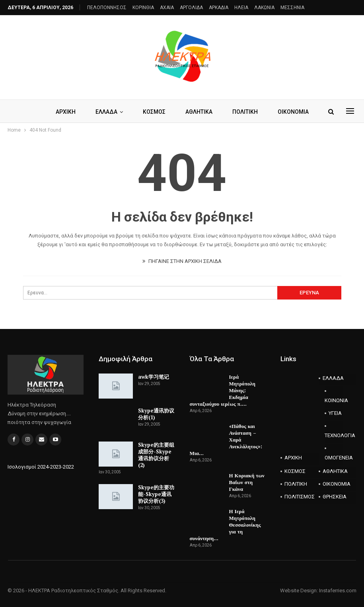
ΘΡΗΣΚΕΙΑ (335, 497)
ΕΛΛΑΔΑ (122, 112)
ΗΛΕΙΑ (241, 8)
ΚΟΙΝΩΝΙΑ (334, 400)
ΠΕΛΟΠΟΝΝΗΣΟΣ (107, 8)
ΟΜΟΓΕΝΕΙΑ (334, 458)
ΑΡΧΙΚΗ (80, 112)
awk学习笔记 (154, 377)
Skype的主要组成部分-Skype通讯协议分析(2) (156, 455)
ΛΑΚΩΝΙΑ (264, 8)
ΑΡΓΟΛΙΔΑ (191, 8)
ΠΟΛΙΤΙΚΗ (296, 484)
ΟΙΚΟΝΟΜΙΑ (337, 484)
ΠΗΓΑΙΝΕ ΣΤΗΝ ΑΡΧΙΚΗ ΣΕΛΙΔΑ (182, 261)
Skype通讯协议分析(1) (156, 414)
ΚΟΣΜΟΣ (171, 112)
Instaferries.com (338, 590)
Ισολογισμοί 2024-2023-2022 (41, 467)
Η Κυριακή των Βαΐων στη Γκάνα (247, 482)
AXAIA (167, 8)
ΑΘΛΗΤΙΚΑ (217, 112)
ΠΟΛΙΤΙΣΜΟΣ (300, 497)
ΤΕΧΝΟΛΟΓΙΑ (334, 435)
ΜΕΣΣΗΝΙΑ (292, 8)
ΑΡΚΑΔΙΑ (219, 8)
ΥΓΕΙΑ (335, 413)
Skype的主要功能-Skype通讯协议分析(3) (156, 494)
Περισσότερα (270, 112)
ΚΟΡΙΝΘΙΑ (143, 8)
